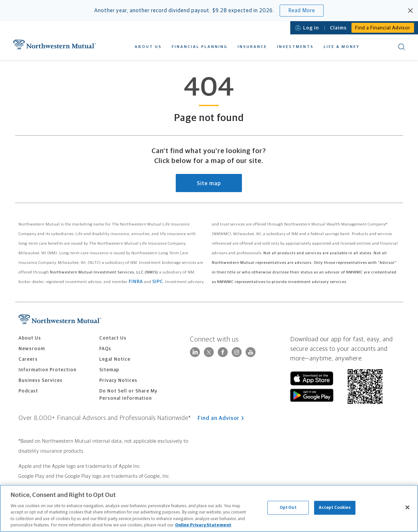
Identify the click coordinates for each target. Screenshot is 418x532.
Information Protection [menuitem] (47, 370)
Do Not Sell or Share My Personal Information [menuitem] (128, 395)
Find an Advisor (221, 418)
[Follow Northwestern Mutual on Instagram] (237, 355)
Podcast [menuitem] (28, 391)
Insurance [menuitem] (252, 47)
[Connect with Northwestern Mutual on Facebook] (223, 355)
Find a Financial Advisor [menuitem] (383, 28)
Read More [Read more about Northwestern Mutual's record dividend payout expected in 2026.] (302, 11)
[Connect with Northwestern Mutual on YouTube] (251, 355)
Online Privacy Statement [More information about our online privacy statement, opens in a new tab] (203, 525)
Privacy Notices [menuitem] (118, 381)
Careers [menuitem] (28, 359)
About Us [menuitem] (148, 47)
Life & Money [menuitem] (342, 47)
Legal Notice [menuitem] (115, 359)
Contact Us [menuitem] (113, 338)
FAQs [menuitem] (105, 349)
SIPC (158, 282)
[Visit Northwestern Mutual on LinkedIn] (195, 355)
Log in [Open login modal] (307, 28)
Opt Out (288, 508)
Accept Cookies (335, 508)
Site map (209, 184)
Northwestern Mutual (55, 44)
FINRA (136, 282)
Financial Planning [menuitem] (200, 47)
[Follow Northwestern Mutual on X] (209, 352)
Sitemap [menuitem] (109, 370)
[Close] (407, 508)
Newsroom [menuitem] (32, 349)
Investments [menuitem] (295, 47)
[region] (209, 508)
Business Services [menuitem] (41, 381)
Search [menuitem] (402, 47)
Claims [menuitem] (338, 28)
